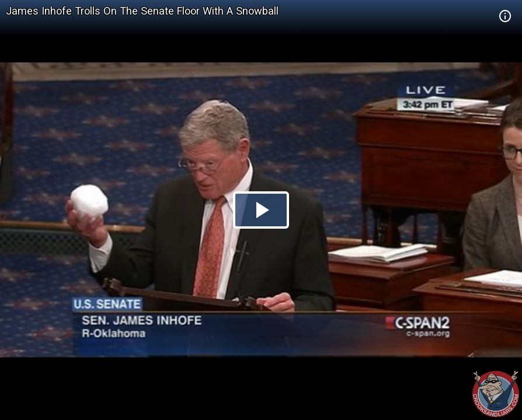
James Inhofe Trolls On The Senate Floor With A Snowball (142, 11)
